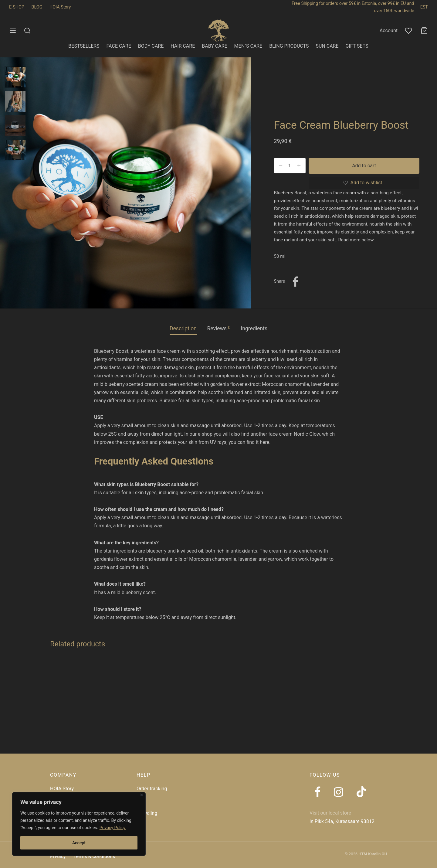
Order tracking (152, 789)
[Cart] (424, 31)
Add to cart (364, 166)
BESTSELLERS (84, 46)
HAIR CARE (183, 46)
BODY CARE (151, 46)
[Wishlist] (409, 31)
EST (424, 7)
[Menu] (13, 31)
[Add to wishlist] (364, 183)
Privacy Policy (113, 828)
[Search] (27, 31)
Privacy (58, 856)
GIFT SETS (357, 46)
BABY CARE (214, 46)
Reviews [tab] (219, 328)
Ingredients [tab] (254, 328)
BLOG (37, 7)
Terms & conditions (94, 856)
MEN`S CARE (248, 46)
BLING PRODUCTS (289, 46)
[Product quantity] (290, 165)
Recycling (147, 813)
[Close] (142, 795)
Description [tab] (183, 328)
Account (389, 31)
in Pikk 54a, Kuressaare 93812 (342, 821)
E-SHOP (17, 7)
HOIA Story (60, 7)
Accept (79, 843)
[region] (79, 824)
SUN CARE (327, 46)
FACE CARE (119, 46)
